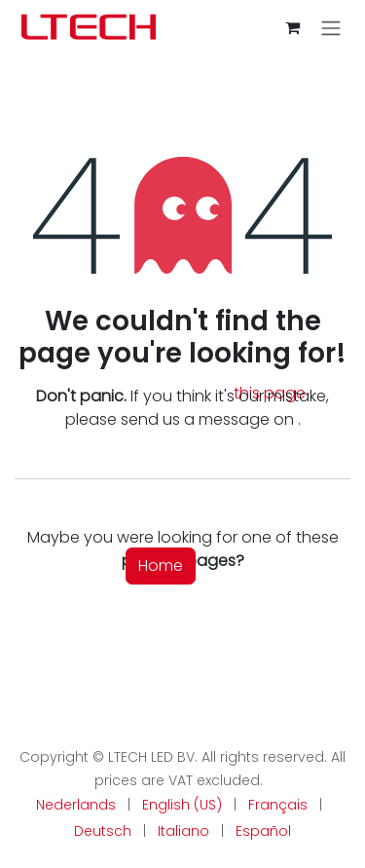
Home (161, 566)
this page (270, 393)
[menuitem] (76, 805)
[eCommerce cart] (292, 27)
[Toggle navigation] (331, 28)
